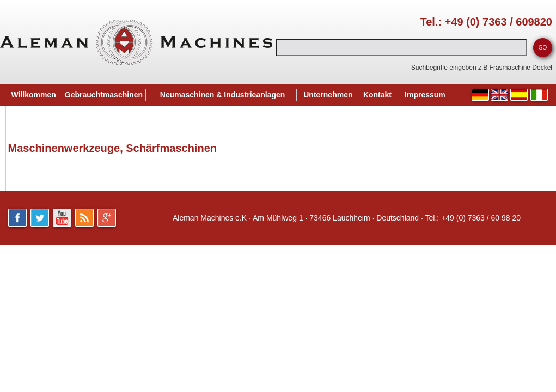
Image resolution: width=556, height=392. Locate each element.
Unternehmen (328, 95)
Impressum (425, 95)
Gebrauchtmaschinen (104, 95)
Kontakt (377, 95)
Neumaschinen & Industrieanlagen (223, 95)
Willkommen (34, 95)
